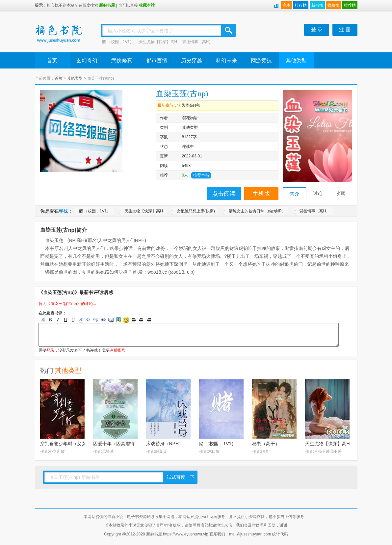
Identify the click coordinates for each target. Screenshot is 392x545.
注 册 (345, 29)
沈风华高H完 (189, 105)
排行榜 (301, 5)
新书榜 (317, 5)
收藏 (340, 193)
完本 (287, 5)
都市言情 (157, 60)
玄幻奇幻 (87, 60)
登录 (50, 350)
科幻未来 (226, 60)
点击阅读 (224, 194)
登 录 (317, 29)
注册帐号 (118, 350)
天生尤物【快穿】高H (158, 42)
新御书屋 (107, 5)
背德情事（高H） (198, 42)
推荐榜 (350, 5)
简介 (295, 194)
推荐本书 (201, 175)
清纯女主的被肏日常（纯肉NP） (257, 211)
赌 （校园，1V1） (118, 42)
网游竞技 (261, 60)
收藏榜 (333, 5)
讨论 (318, 193)
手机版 (261, 194)
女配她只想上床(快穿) (196, 211)
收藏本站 (147, 5)
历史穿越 (192, 60)
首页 (52, 60)
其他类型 (296, 60)
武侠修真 (122, 60)
